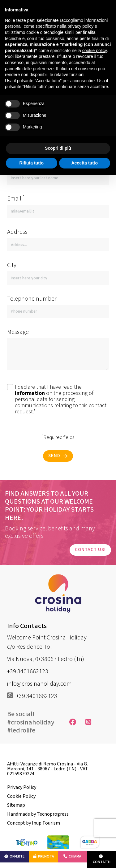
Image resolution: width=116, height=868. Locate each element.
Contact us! (90, 550)
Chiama (72, 856)
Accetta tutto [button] (84, 163)
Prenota (44, 856)
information (30, 393)
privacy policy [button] (80, 26)
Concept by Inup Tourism (34, 823)
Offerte (14, 856)
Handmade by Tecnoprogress (38, 814)
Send (58, 456)
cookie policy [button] (95, 51)
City (12, 265)
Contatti (102, 860)
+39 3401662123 (28, 671)
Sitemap (16, 805)
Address (17, 232)
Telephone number (32, 299)
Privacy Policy (22, 787)
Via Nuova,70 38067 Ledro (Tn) (46, 659)
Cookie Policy (21, 796)
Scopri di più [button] (58, 148)
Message (18, 332)
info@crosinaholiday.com (39, 684)
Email (16, 199)
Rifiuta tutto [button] (31, 163)
